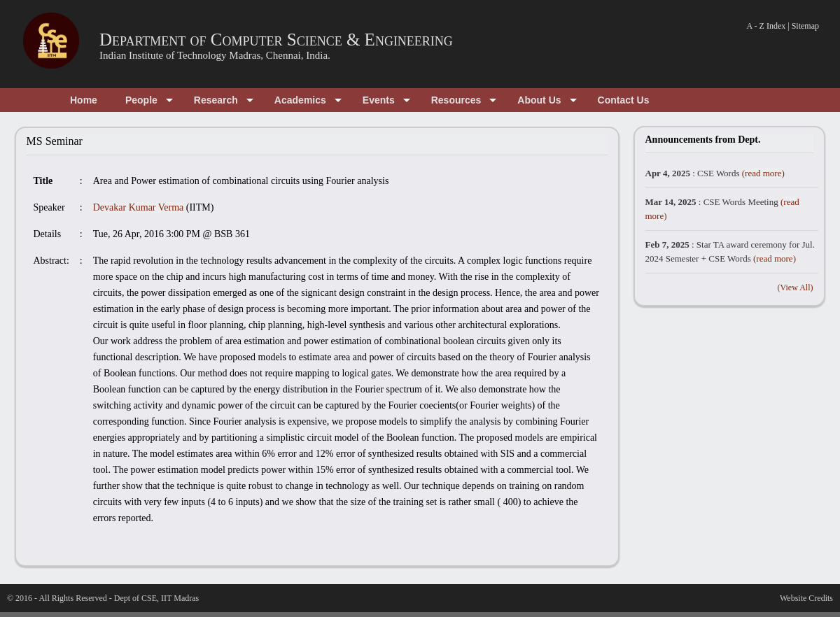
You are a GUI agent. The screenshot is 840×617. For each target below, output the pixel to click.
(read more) (763, 173)
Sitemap (805, 26)
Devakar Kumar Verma (139, 207)
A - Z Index (766, 26)
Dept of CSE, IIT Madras (156, 598)
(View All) (796, 288)
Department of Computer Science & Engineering (276, 40)
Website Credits (806, 598)
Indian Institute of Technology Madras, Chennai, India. (215, 55)
